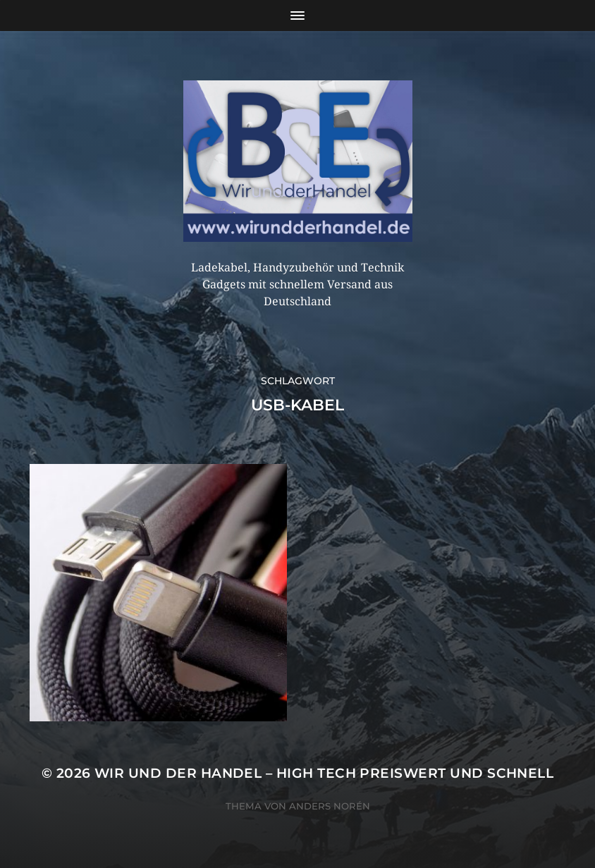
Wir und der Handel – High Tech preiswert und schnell (324, 773)
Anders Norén (330, 806)
